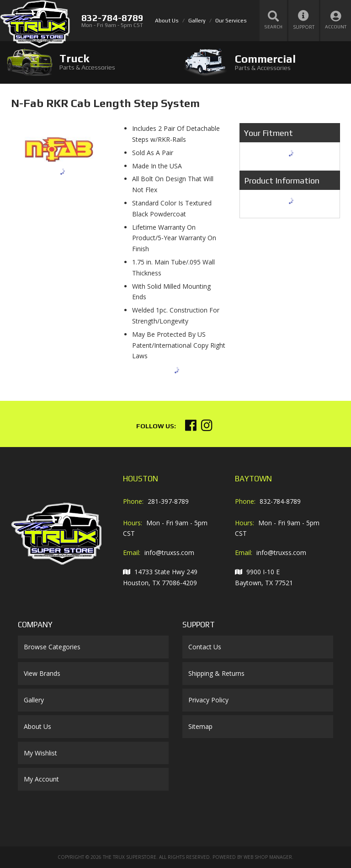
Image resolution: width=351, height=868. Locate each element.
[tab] (88, 62)
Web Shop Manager (268, 857)
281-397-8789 (168, 501)
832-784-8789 (280, 501)
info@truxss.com (169, 553)
